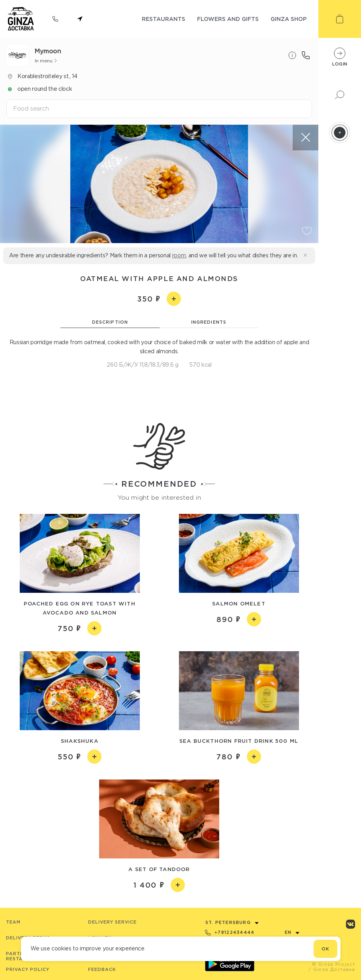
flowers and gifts (228, 19)
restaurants (164, 19)
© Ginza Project (334, 964)
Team (13, 922)
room (179, 255)
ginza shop (289, 19)
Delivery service (112, 922)
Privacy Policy (28, 969)
